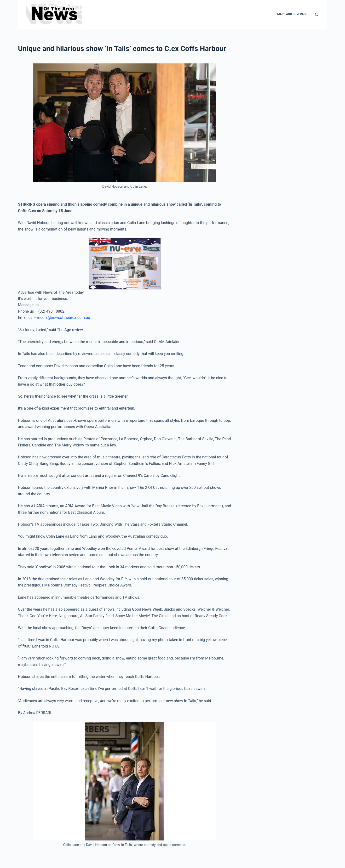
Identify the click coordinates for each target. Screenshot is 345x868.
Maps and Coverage (292, 14)
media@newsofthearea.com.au (63, 318)
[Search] (317, 14)
